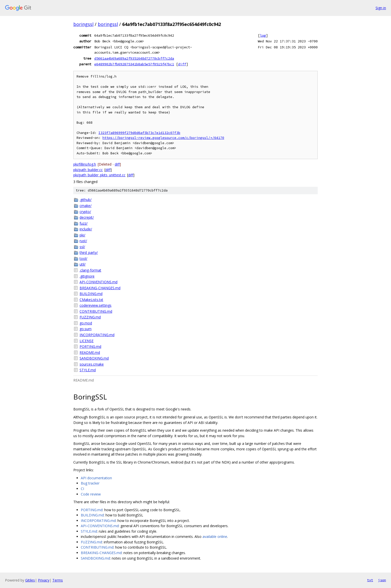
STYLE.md (88, 370)
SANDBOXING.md (94, 358)
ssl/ (82, 247)
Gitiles (30, 580)
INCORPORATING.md (97, 335)
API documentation (96, 478)
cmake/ (86, 206)
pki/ (82, 235)
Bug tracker (90, 483)
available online (215, 537)
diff (182, 64)
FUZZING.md (90, 317)
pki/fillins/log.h (85, 164)
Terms (58, 580)
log (263, 35)
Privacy (44, 580)
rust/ (83, 241)
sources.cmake (92, 364)
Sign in (381, 8)
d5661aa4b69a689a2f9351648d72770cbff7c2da (134, 58)
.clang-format (90, 270)
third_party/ (89, 252)
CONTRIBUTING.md (96, 311)
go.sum (86, 329)
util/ (83, 264)
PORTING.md (90, 346)
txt (370, 580)
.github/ (86, 200)
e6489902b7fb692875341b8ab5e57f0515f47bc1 (134, 64)
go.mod (86, 323)
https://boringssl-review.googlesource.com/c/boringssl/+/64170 (163, 138)
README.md (90, 352)
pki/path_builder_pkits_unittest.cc (99, 175)
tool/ (83, 258)
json (382, 580)
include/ (86, 229)
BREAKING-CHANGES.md (100, 288)
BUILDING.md (91, 294)
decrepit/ (87, 217)
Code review (91, 494)
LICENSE (87, 341)
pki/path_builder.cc (88, 170)
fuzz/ (84, 223)
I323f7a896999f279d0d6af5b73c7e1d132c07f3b (139, 133)
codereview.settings (96, 305)
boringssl (83, 24)
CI (82, 489)
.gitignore (87, 276)
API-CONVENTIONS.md (98, 282)
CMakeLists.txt (91, 300)
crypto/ (85, 212)
